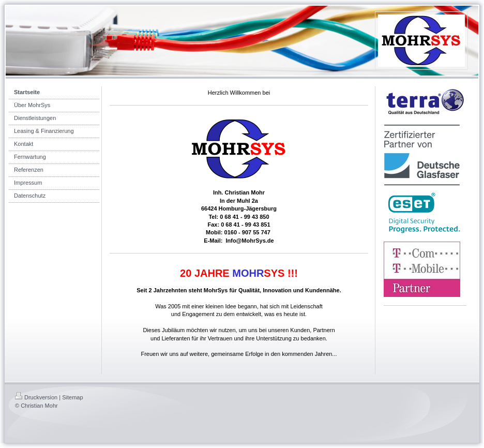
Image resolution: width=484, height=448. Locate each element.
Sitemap (72, 397)
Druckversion (36, 397)
